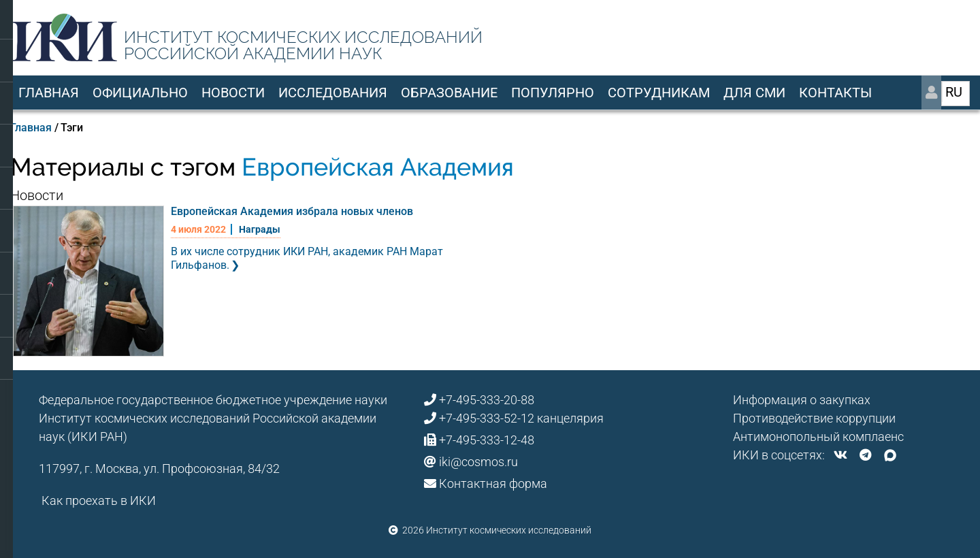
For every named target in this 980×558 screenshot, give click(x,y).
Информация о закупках (802, 400)
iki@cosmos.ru (478, 462)
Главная (49, 93)
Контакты (835, 93)
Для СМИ (754, 93)
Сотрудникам (659, 93)
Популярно (553, 93)
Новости (233, 93)
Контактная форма (493, 483)
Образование (449, 93)
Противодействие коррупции (814, 418)
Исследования (333, 93)
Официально (140, 93)
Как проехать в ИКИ (99, 500)
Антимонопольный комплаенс (818, 437)
